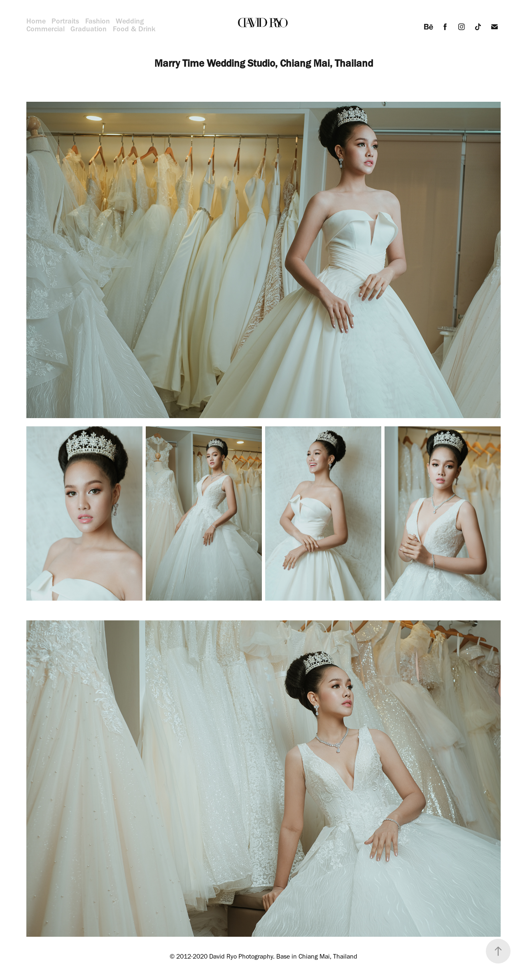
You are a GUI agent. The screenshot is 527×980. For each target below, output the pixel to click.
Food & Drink (134, 29)
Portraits (65, 21)
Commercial (45, 29)
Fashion (98, 21)
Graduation (89, 29)
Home (36, 21)
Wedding (130, 21)
